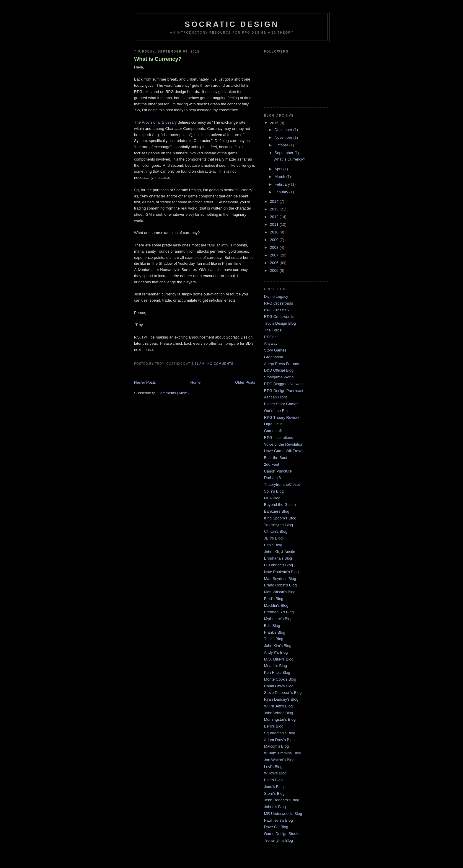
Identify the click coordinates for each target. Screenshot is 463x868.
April (279, 169)
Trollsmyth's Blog (278, 525)
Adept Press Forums (282, 364)
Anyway (271, 343)
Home (196, 382)
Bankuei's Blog (277, 511)
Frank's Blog (275, 632)
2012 (275, 217)
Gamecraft (273, 431)
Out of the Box (276, 411)
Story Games (275, 350)
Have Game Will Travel (284, 451)
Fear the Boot (276, 458)
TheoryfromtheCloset (282, 484)
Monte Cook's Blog (280, 679)
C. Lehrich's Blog (278, 565)
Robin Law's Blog (279, 686)
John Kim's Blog (278, 646)
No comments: (221, 364)
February (283, 184)
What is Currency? (158, 59)
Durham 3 (272, 478)
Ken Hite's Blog (277, 672)
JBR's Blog (273, 538)
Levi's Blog (273, 767)
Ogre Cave (273, 424)
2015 (275, 123)
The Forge (273, 330)
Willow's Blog (275, 773)
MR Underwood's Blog (283, 814)
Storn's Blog (274, 793)
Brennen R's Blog (279, 612)
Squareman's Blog (280, 733)
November (284, 137)
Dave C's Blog (276, 827)
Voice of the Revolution (284, 444)
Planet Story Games (281, 404)
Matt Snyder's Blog (280, 579)
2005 (275, 270)
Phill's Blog (273, 780)
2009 (275, 240)
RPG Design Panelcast (284, 391)
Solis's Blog (274, 491)
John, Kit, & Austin (280, 552)
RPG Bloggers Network (284, 384)
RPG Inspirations (278, 438)
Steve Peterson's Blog (283, 693)
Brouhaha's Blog (278, 558)
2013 (275, 209)
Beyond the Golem (280, 505)
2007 (275, 255)
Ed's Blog (272, 626)
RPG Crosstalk (277, 310)
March (281, 177)
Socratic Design (232, 24)
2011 (275, 224)
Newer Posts (145, 382)
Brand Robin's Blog (280, 585)
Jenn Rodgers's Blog (282, 800)
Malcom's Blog (276, 746)
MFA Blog (272, 498)
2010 (275, 232)
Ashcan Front (275, 397)
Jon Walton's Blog (279, 760)
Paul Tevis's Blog (278, 820)
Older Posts (245, 382)
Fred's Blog (274, 599)
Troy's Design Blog (280, 323)
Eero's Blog (274, 726)
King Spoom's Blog (280, 518)
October (282, 145)
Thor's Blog (274, 639)
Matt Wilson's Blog (280, 592)
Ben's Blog (273, 545)
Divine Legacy (276, 296)
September (285, 153)
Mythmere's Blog (278, 619)
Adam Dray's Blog (279, 740)
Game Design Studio (282, 834)
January (282, 192)
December (284, 130)
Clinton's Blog (276, 531)
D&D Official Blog (279, 370)
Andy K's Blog (276, 652)
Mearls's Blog (275, 666)
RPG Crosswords (279, 317)
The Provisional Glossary (155, 122)
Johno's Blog (275, 807)
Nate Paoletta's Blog (281, 572)
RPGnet (271, 337)
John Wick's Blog (279, 713)
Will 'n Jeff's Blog (278, 706)
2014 (275, 201)
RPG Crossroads (278, 303)
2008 (275, 247)
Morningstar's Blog (280, 719)
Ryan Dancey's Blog (281, 699)
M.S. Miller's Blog (279, 659)
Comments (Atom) (173, 393)
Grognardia (274, 357)
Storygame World (279, 377)
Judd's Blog (274, 787)
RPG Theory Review (281, 417)
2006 (275, 263)
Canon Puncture (278, 471)
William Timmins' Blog (283, 753)
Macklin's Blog (276, 605)
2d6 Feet (272, 464)
